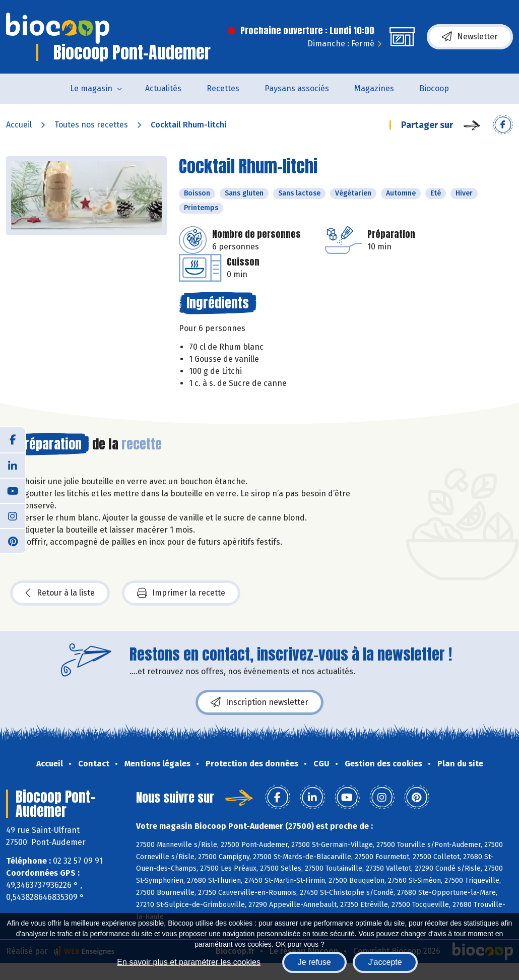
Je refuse (314, 962)
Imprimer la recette (181, 593)
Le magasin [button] (91, 88)
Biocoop (434, 88)
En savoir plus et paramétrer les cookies (189, 962)
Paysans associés (297, 88)
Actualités (163, 88)
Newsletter (470, 37)
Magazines (374, 88)
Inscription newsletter (259, 702)
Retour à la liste (60, 593)
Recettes (223, 88)
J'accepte (385, 962)
